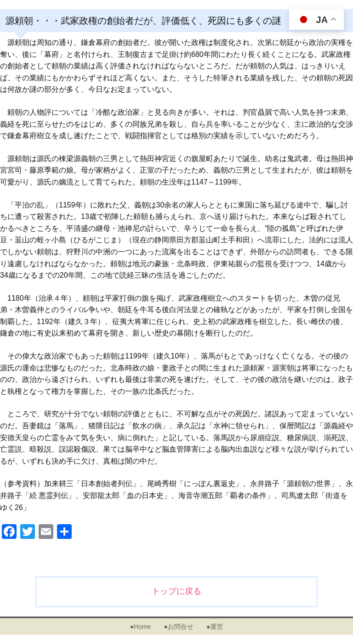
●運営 (215, 627)
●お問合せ (178, 627)
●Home (141, 627)
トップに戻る (176, 591)
